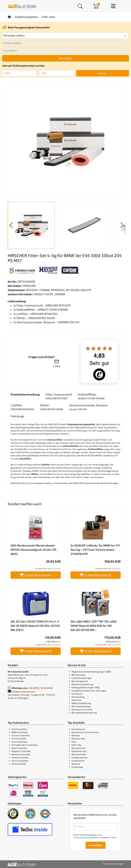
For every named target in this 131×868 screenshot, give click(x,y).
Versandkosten (56, 569)
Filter (74, 742)
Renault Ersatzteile (21, 754)
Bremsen (76, 735)
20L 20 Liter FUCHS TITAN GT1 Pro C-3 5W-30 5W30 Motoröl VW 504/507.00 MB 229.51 (35, 626)
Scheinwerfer (78, 761)
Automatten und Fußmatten (85, 732)
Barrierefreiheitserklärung (84, 713)
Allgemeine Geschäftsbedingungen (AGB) (91, 672)
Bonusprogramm (80, 681)
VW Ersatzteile (19, 764)
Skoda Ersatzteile (20, 757)
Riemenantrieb (79, 754)
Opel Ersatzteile (19, 748)
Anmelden (95, 845)
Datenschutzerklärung (82, 684)
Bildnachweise (78, 675)
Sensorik (76, 764)
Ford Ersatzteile (19, 742)
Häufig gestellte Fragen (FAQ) (85, 687)
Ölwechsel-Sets (79, 751)
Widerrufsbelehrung (81, 703)
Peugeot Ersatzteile (21, 751)
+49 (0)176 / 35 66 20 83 (41, 688)
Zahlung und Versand (82, 709)
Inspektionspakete (26, 17)
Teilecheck (76, 700)
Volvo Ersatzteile (20, 761)
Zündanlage (77, 767)
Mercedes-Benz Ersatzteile (24, 745)
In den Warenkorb (36, 575)
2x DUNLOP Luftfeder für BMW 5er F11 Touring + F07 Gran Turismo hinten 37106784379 (95, 550)
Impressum (77, 694)
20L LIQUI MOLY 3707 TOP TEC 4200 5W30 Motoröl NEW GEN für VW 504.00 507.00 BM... (93, 626)
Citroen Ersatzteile (21, 735)
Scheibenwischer (80, 757)
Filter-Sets (48, 17)
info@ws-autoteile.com (24, 692)
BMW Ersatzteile (20, 732)
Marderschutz (78, 748)
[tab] (25, 394)
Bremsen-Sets (78, 739)
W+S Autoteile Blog (81, 706)
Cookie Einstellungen (82, 678)
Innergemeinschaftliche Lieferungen (89, 691)
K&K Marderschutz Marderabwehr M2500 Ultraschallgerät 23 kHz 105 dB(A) (33, 550)
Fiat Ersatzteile (19, 739)
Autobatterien (78, 729)
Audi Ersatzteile (19, 729)
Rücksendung (78, 697)
